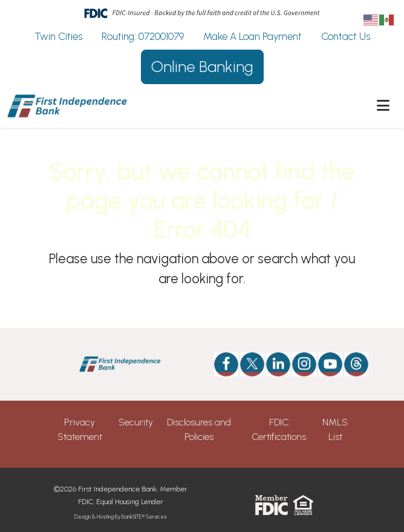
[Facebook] (226, 364)
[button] (383, 106)
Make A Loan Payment (252, 36)
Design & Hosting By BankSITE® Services (121, 517)
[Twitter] (252, 364)
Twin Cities (58, 36)
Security (136, 422)
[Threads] (349, 364)
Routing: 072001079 (143, 36)
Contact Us (346, 36)
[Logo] (68, 106)
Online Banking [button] (202, 67)
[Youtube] (330, 364)
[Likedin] (278, 364)
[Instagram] (304, 364)
